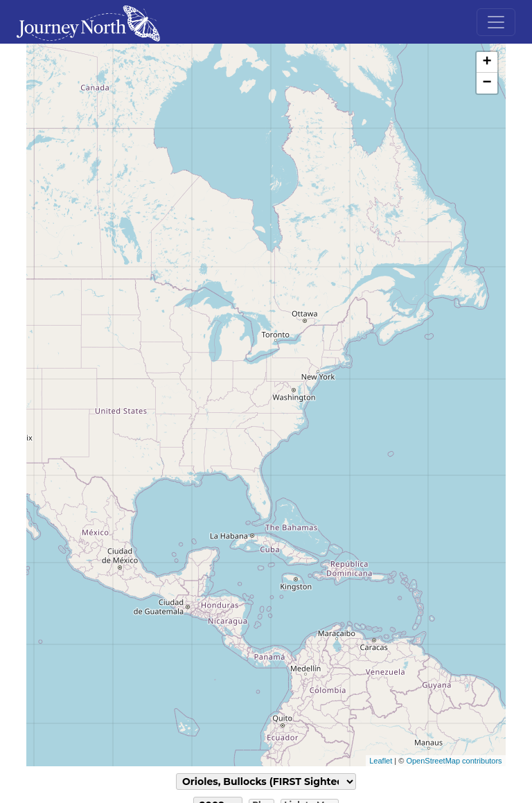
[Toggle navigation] (496, 22)
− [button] (487, 83)
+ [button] (487, 62)
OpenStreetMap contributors (454, 761)
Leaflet (381, 761)
